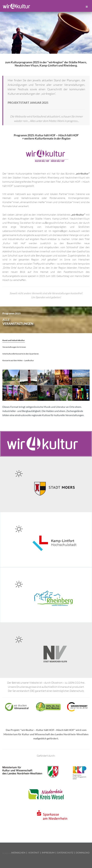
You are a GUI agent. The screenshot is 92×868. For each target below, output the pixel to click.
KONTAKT (34, 853)
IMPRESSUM (48, 853)
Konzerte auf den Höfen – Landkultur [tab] (18, 360)
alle (18, 322)
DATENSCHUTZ (65, 853)
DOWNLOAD (83, 853)
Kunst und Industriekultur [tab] (14, 340)
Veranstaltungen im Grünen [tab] (14, 347)
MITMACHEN (18, 853)
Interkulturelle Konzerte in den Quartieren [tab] (21, 354)
